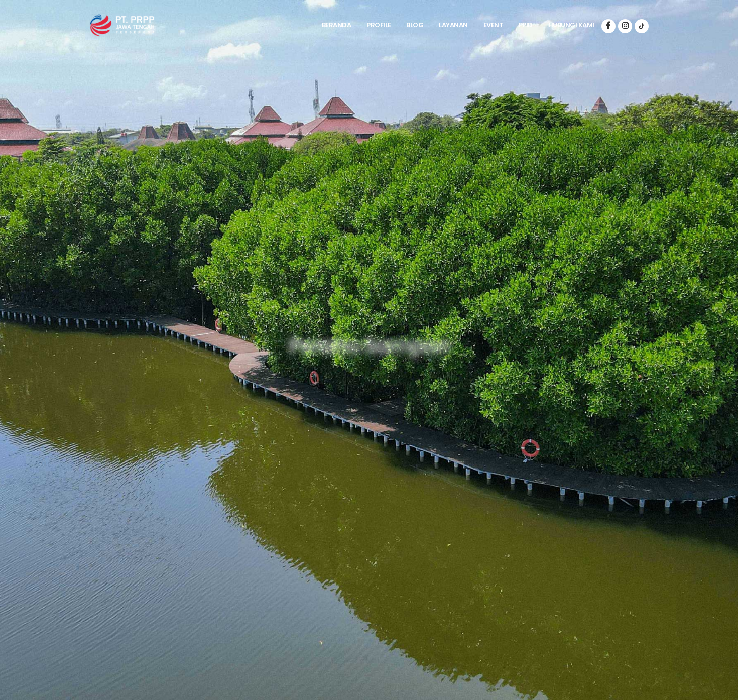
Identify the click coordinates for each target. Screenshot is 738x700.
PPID (526, 25)
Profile (379, 25)
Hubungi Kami (571, 25)
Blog (415, 25)
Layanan (453, 25)
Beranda (337, 25)
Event (494, 25)
